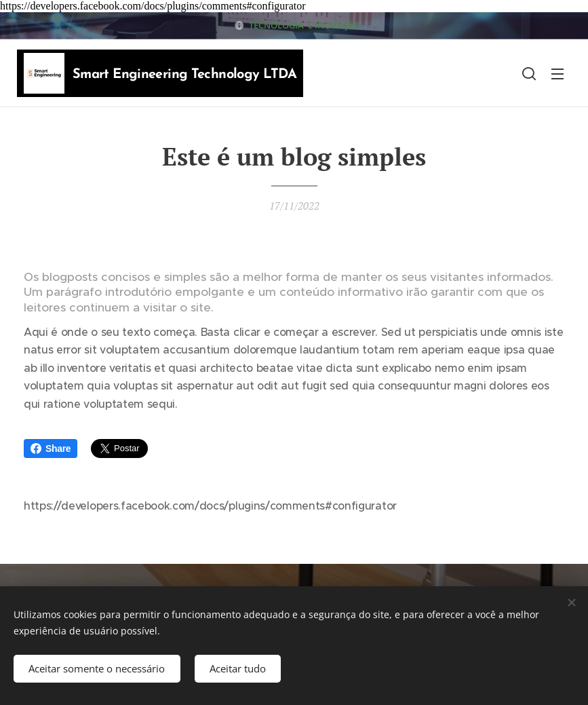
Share (51, 449)
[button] (529, 73)
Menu (557, 74)
